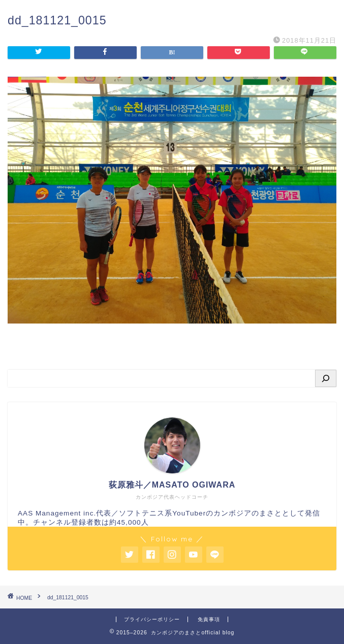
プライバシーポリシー (152, 619)
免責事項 (209, 619)
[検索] (326, 378)
